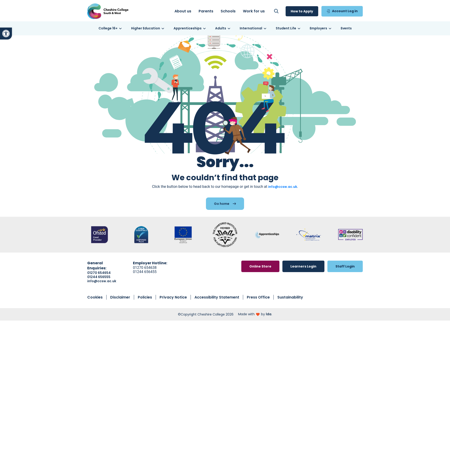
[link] (6, 34)
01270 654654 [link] (99, 278)
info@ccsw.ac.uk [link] (283, 192)
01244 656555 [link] (99, 282)
